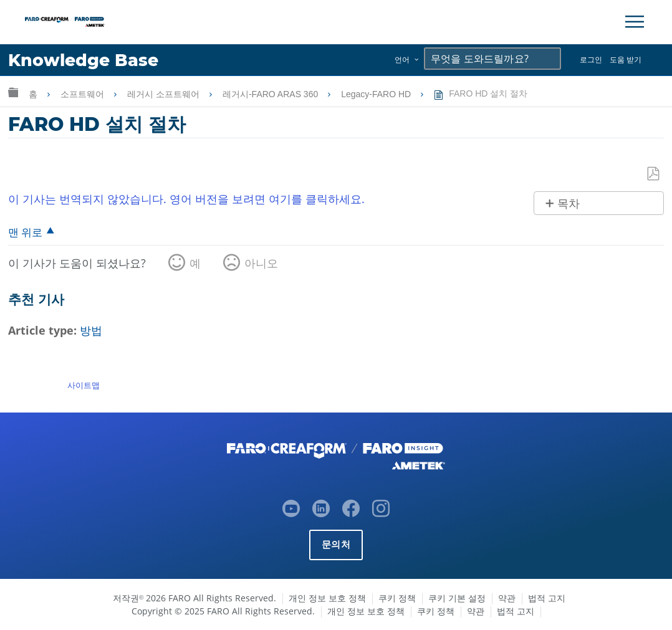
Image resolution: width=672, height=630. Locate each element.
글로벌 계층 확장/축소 (13, 92)
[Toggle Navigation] (635, 22)
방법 (91, 330)
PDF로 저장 (654, 174)
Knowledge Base (84, 60)
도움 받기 (626, 60)
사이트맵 (84, 385)
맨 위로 (25, 232)
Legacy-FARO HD (377, 94)
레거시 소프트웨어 (165, 94)
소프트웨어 (84, 94)
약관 (507, 598)
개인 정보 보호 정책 (327, 598)
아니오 (261, 263)
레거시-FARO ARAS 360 (271, 94)
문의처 (336, 544)
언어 (402, 60)
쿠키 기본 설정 (457, 598)
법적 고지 (547, 598)
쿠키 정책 (397, 598)
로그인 (591, 60)
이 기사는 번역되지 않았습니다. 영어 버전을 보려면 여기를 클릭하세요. (186, 199)
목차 (569, 204)
